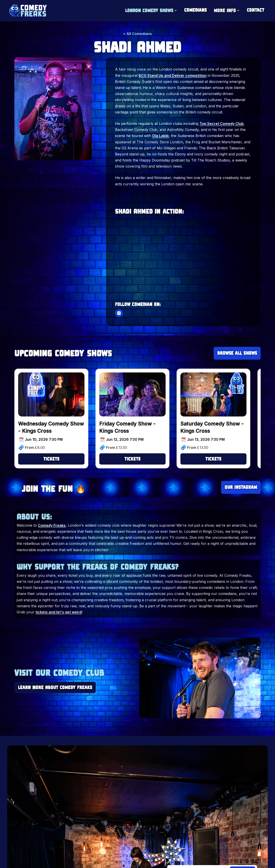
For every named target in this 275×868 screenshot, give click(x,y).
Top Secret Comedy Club (222, 124)
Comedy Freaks (52, 532)
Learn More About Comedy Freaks (55, 688)
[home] (28, 11)
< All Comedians (137, 34)
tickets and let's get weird (59, 619)
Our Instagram (241, 487)
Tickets (51, 459)
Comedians (195, 10)
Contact (256, 10)
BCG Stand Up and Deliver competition (173, 76)
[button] (151, 11)
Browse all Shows (237, 353)
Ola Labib (160, 136)
